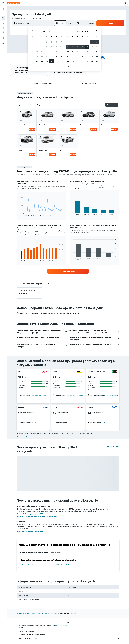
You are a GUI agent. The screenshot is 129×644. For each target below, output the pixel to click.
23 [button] (47, 56)
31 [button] (52, 61)
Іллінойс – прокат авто (51, 613)
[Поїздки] (3, 38)
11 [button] (56, 47)
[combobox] (21, 18)
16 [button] (47, 52)
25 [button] (56, 56)
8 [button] (42, 47)
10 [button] (52, 47)
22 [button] (42, 56)
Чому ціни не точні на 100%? (69, 638)
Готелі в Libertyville (27, 564)
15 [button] (42, 52)
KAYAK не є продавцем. (69, 631)
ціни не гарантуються (61, 625)
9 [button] (47, 47)
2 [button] (47, 42)
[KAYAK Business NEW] (3, 32)
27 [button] (32, 61)
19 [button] (61, 52)
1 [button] (42, 42)
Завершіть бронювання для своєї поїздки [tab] (34, 552)
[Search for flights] (3, 9)
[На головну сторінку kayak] (14, 3)
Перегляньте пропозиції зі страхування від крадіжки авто (37, 517)
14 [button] (37, 52)
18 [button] (56, 52)
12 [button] (61, 47)
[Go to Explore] (3, 24)
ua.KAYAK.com (21, 613)
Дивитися (32, 129)
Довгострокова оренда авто (62, 564)
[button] (3, 3)
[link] (68, 271)
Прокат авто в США (37, 613)
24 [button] (51, 56)
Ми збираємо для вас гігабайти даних (69, 635)
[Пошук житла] (3, 14)
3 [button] (52, 42)
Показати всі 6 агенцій (24, 437)
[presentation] (119, 361)
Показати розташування (41, 395)
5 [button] (61, 42)
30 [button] (47, 61)
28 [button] (37, 61)
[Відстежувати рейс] (3, 28)
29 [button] (42, 61)
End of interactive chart (19, 214)
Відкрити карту (113, 446)
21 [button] (37, 56)
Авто (28, 613)
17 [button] (51, 52)
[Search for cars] (3, 18)
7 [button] (37, 47)
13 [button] (32, 52)
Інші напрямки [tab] (56, 552)
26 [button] (61, 56)
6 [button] (32, 47)
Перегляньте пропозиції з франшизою (30, 531)
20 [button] (32, 56)
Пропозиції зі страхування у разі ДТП (30, 514)
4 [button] (56, 42)
